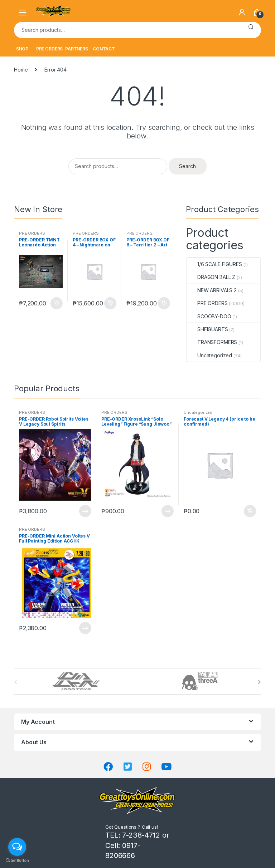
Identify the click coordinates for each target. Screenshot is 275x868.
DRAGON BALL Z (211, 277)
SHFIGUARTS (207, 329)
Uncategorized (209, 355)
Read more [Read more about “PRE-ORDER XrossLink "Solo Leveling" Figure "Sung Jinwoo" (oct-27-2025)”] (167, 511)
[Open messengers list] (17, 847)
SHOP (22, 49)
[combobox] (127, 30)
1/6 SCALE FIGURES (214, 264)
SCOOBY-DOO (209, 316)
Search (251, 30)
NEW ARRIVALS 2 (212, 290)
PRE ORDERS (50, 49)
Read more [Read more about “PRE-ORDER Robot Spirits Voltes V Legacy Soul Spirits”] (85, 511)
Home (21, 70)
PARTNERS (77, 49)
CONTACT (104, 49)
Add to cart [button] (56, 303)
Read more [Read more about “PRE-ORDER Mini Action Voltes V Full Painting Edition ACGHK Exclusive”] (85, 628)
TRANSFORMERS (212, 342)
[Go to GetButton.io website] (17, 861)
